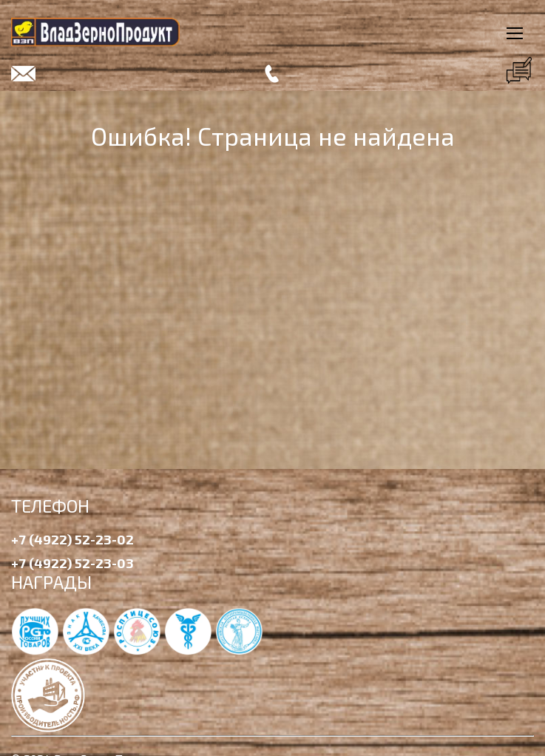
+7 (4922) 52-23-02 (72, 539)
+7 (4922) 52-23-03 (72, 563)
